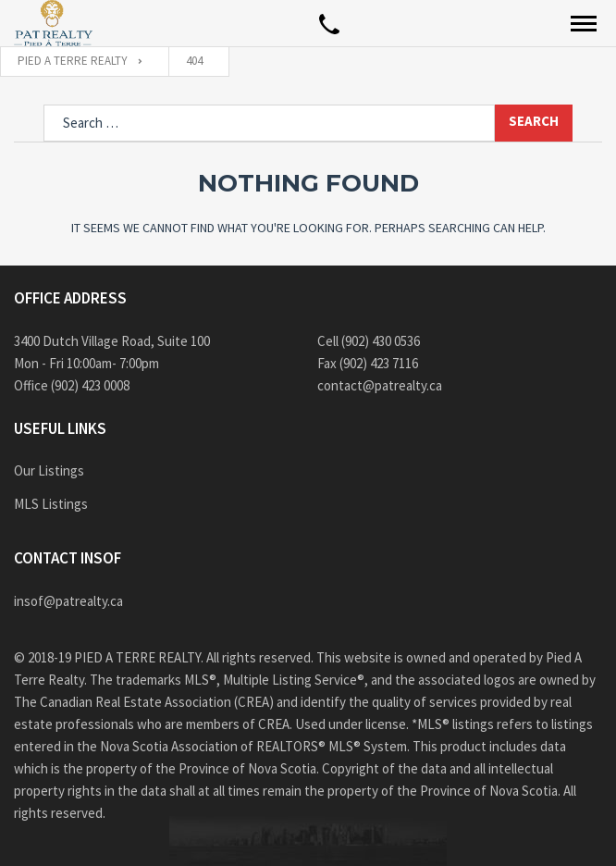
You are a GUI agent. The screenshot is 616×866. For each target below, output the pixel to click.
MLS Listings (51, 504)
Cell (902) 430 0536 (369, 341)
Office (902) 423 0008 (72, 385)
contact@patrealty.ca (380, 385)
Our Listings (49, 470)
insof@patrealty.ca (68, 601)
